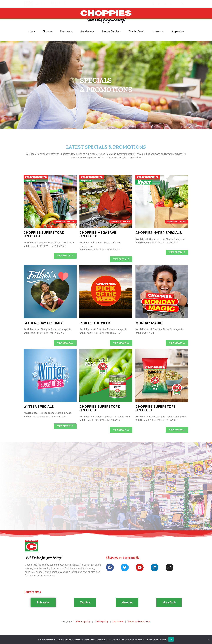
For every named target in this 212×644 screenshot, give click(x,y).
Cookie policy (101, 621)
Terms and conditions (139, 621)
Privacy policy (83, 621)
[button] (65, 3)
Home (32, 31)
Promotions (66, 31)
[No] (208, 639)
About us (47, 31)
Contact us (158, 31)
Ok (171, 639)
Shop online (177, 31)
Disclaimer (118, 621)
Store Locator (87, 31)
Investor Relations (111, 31)
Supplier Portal (136, 31)
